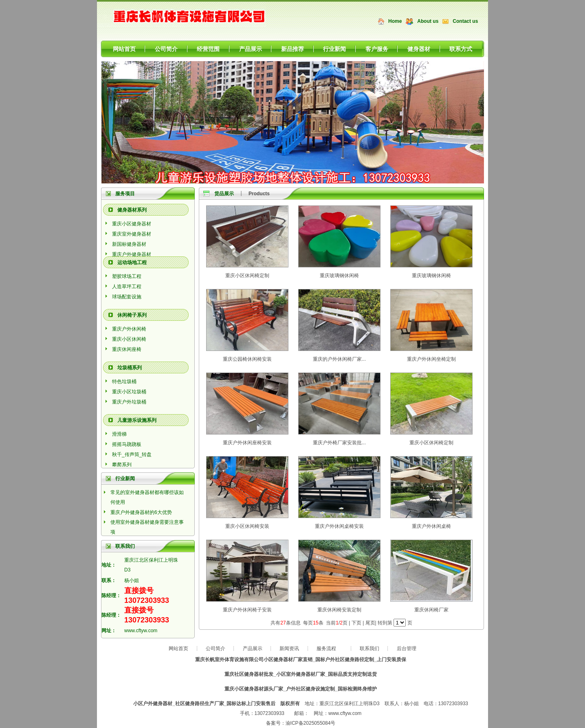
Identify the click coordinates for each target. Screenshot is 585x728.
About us (428, 21)
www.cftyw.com (141, 631)
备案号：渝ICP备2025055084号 (301, 723)
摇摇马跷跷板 (127, 444)
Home (395, 21)
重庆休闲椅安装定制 (339, 610)
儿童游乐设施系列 (137, 420)
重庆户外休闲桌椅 (431, 526)
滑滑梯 (119, 434)
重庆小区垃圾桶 (129, 392)
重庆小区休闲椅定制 (247, 276)
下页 (356, 623)
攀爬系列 (122, 465)
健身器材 (419, 49)
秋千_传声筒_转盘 (132, 454)
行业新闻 (334, 49)
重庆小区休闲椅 (129, 339)
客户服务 (377, 49)
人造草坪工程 (127, 287)
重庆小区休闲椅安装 (247, 526)
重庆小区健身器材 (132, 224)
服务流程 (326, 649)
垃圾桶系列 (130, 368)
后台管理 (407, 649)
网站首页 (124, 49)
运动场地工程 (132, 263)
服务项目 (125, 194)
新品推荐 (292, 49)
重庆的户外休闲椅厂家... (339, 359)
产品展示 (251, 49)
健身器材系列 (132, 210)
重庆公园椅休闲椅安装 (247, 359)
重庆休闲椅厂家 (431, 610)
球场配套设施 (127, 297)
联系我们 (369, 649)
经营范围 (208, 49)
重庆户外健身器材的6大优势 (141, 512)
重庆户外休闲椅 (129, 329)
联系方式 (461, 49)
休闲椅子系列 (132, 315)
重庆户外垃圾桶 (129, 402)
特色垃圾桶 (124, 382)
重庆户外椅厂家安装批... (339, 443)
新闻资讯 (289, 649)
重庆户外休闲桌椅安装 (339, 526)
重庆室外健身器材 (132, 234)
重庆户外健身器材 (132, 254)
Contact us (465, 21)
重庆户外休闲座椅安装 (247, 443)
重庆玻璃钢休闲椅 (339, 276)
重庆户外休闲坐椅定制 (431, 359)
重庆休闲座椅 (127, 349)
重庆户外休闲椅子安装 (247, 610)
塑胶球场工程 (127, 276)
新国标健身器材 (129, 244)
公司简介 (166, 49)
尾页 (370, 623)
